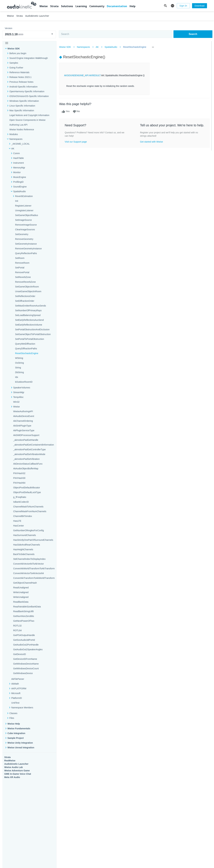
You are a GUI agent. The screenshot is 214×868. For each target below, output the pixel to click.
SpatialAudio (112, 47)
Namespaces (84, 47)
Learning (81, 6)
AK (98, 47)
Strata (54, 6)
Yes (67, 112)
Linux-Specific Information (22, 106)
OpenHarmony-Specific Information (27, 91)
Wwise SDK (14, 49)
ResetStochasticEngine (136, 47)
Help (133, 6)
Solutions (67, 6)
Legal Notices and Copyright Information (29, 115)
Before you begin (18, 53)
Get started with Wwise (152, 146)
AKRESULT (96, 75)
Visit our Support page (77, 142)
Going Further (16, 68)
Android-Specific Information (23, 87)
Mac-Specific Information (22, 110)
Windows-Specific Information (24, 101)
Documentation (117, 6)
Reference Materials (19, 72)
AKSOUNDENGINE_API (77, 75)
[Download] (200, 6)
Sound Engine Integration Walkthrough (29, 58)
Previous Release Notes (21, 82)
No (78, 112)
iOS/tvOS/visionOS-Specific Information (29, 96)
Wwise (44, 6)
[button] (165, 6)
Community (97, 6)
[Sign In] (183, 6)
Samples (14, 63)
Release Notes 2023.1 (20, 77)
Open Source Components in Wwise (27, 120)
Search (193, 34)
